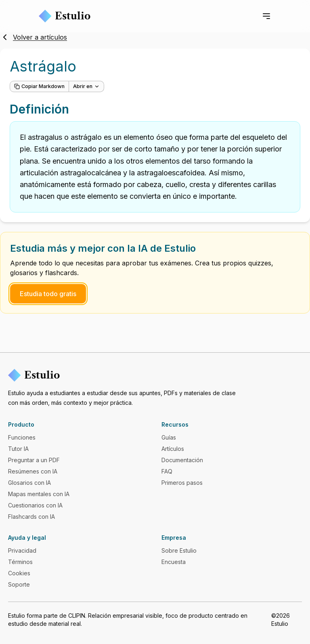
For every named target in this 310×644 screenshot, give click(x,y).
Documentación (182, 460)
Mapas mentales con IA (39, 494)
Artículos (173, 449)
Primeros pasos (182, 483)
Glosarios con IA (29, 483)
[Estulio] (155, 375)
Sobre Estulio (179, 550)
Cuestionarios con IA (35, 505)
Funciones (22, 437)
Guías (169, 437)
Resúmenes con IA (33, 471)
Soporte (19, 584)
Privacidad (22, 550)
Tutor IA (18, 449)
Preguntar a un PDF (34, 460)
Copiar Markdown (39, 86)
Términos (20, 562)
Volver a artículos (34, 37)
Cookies (19, 573)
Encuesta (174, 562)
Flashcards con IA (31, 517)
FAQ (167, 471)
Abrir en (86, 86)
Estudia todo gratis (48, 294)
